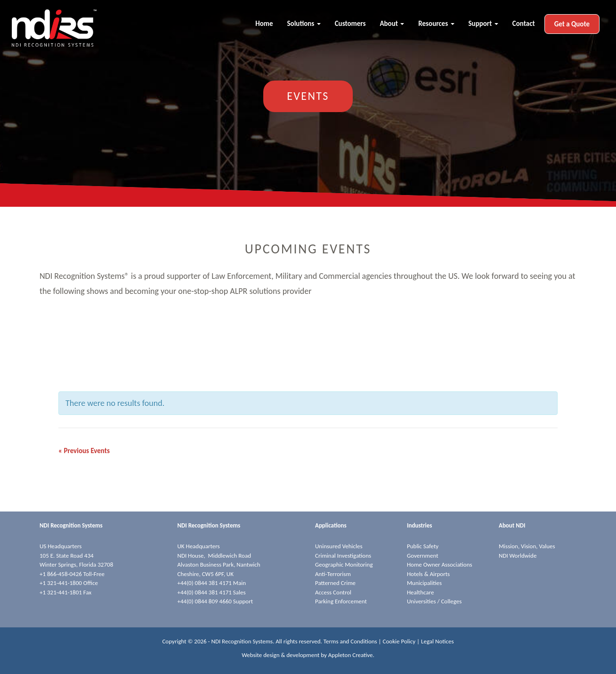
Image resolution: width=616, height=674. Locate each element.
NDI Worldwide (518, 556)
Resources (436, 24)
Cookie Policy (399, 641)
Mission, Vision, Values (527, 546)
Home (264, 24)
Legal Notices (438, 641)
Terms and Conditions (350, 641)
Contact (524, 24)
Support (483, 24)
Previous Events (84, 451)
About (392, 24)
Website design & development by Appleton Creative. (308, 655)
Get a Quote (572, 24)
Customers (350, 24)
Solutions (304, 24)
